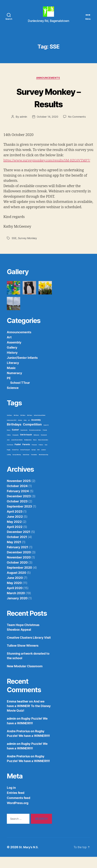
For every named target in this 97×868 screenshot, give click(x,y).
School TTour (20, 394)
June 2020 (15, 589)
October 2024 (17, 497)
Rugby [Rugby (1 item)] (9, 461)
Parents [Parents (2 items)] (26, 456)
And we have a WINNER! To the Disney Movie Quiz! (29, 717)
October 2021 (17, 548)
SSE (14, 249)
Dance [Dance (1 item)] (9, 441)
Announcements (48, 83)
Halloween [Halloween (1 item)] (36, 446)
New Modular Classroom (25, 677)
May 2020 (14, 594)
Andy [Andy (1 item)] (25, 431)
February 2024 (18, 502)
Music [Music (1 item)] (35, 451)
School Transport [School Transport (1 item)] (25, 461)
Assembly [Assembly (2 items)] (36, 431)
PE (9, 389)
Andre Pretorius (18, 742)
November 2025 (19, 492)
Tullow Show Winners (23, 656)
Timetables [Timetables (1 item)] (34, 466)
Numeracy (14, 384)
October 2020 (17, 574)
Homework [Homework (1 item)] (44, 446)
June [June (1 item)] (8, 451)
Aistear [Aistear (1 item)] (20, 431)
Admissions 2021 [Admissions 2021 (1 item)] (12, 431)
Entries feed (16, 804)
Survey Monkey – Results (49, 103)
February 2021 (18, 558)
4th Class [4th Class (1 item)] (16, 426)
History (12, 364)
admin (23, 122)
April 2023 (15, 522)
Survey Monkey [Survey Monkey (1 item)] (17, 466)
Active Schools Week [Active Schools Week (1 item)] (40, 426)
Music (11, 379)
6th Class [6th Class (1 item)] (30, 426)
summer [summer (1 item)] (43, 461)
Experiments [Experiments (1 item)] (24, 441)
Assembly (14, 353)
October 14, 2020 (47, 122)
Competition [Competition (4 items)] (32, 435)
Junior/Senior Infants (22, 369)
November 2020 (19, 568)
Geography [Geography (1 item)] (15, 446)
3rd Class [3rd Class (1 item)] (9, 426)
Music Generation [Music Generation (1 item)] (43, 451)
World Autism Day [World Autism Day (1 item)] (43, 466)
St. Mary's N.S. (29, 858)
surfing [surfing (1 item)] (9, 466)
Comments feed (18, 809)
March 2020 (16, 604)
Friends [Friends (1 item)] (45, 441)
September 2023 (19, 517)
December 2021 (19, 543)
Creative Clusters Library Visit (29, 649)
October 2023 (17, 512)
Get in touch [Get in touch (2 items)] (26, 446)
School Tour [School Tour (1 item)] (15, 461)
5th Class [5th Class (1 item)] (23, 426)
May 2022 (14, 533)
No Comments (77, 122)
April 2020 (15, 599)
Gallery (12, 358)
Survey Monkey (28, 249)
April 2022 (15, 538)
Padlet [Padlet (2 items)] (18, 456)
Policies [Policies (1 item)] (41, 456)
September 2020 (19, 579)
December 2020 (19, 563)
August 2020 (16, 584)
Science (13, 399)
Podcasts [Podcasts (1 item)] (34, 456)
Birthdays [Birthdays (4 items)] (14, 435)
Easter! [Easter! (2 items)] (15, 441)
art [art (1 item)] (29, 431)
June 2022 (15, 528)
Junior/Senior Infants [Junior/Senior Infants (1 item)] (17, 451)
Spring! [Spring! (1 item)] (34, 461)
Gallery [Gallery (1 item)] (9, 446)
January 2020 (17, 609)
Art (9, 348)
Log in (11, 799)
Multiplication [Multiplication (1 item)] (28, 451)
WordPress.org (18, 814)
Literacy (13, 374)
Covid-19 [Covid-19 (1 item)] (46, 436)
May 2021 (14, 553)
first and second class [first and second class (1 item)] (35, 441)
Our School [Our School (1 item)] (10, 456)
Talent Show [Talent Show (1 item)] (26, 466)
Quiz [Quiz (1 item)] (46, 456)
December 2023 (19, 507)
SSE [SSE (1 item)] (38, 461)
